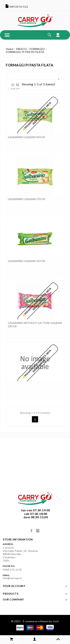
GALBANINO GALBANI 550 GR (26, 261)
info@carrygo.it (12, 578)
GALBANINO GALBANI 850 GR (26, 137)
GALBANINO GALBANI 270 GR (26, 199)
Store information (18, 539)
